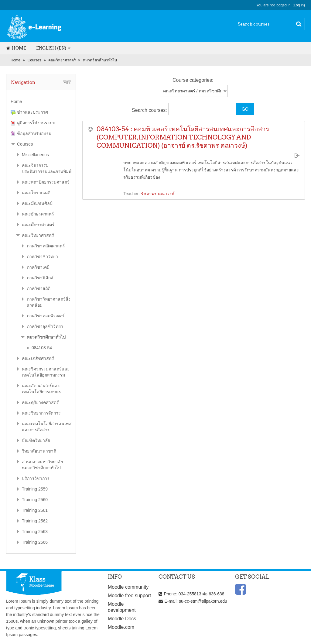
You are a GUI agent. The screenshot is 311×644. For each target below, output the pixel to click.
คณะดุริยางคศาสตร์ (40, 402)
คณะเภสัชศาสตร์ (38, 358)
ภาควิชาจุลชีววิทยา (45, 326)
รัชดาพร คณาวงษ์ (158, 194)
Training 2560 (35, 500)
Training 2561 (35, 510)
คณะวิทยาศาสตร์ (62, 60)
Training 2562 (35, 521)
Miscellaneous (35, 155)
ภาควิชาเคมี (38, 267)
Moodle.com (121, 627)
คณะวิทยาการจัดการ (41, 413)
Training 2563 (35, 532)
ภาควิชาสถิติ (39, 288)
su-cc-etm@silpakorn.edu (203, 601)
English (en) (51, 48)
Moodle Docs (122, 619)
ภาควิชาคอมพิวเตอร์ (46, 316)
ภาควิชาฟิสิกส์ (40, 278)
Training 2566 (35, 542)
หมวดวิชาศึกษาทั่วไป (100, 60)
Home (16, 48)
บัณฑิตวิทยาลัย (36, 440)
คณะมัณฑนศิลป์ (37, 203)
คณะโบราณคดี (36, 193)
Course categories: (193, 80)
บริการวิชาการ (36, 478)
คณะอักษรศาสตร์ (38, 214)
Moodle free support (129, 596)
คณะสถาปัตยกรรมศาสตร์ (46, 182)
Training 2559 (35, 489)
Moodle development (122, 607)
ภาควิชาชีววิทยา (42, 257)
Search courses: (150, 110)
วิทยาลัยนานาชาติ (39, 451)
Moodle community (128, 587)
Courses (34, 60)
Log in (299, 5)
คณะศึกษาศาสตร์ (38, 225)
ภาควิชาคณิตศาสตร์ (46, 246)
